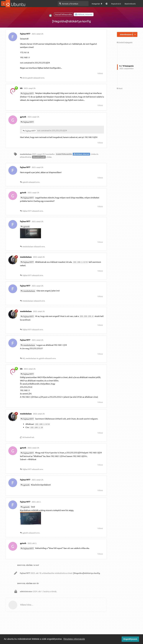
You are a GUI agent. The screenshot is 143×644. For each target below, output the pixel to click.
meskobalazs (29, 291)
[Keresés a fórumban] (73, 4)
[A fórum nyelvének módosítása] (97, 4)
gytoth (26, 226)
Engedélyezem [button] (130, 639)
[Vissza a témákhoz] (4, 4)
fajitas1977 (28, 93)
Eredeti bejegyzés (125, 42)
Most (120, 88)
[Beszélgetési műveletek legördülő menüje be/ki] (135, 34)
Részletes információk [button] (74, 639)
